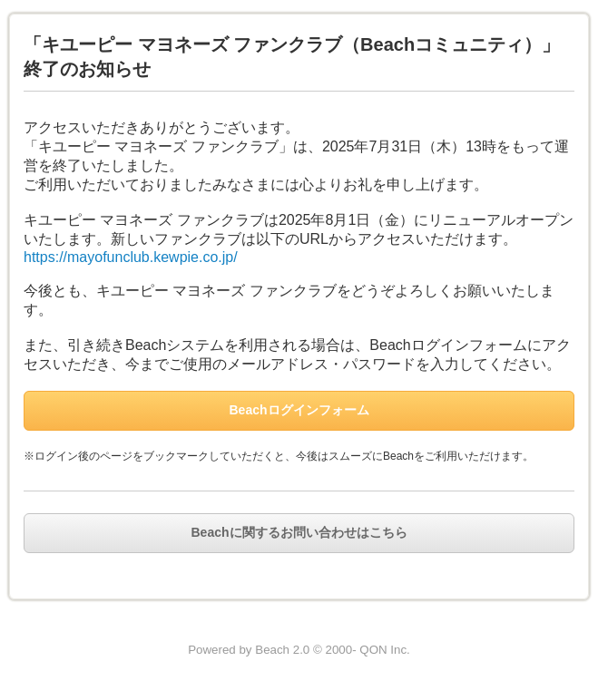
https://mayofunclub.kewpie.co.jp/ (131, 257)
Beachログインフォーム (299, 410)
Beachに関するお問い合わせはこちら (299, 532)
